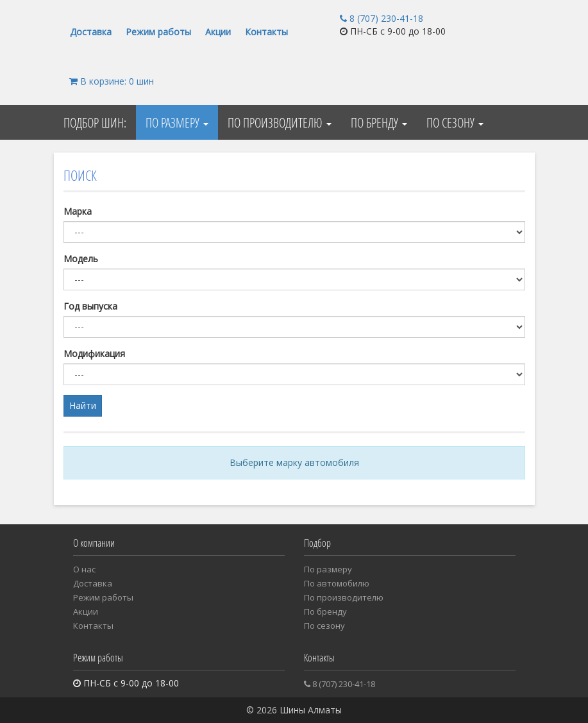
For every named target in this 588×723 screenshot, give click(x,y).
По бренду (379, 122)
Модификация (94, 353)
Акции (218, 32)
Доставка (91, 32)
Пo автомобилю (337, 583)
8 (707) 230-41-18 (382, 18)
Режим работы (158, 32)
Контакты (266, 32)
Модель (81, 259)
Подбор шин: (95, 122)
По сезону (455, 122)
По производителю (280, 122)
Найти (83, 405)
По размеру (177, 122)
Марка (78, 211)
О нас (84, 569)
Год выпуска (90, 306)
